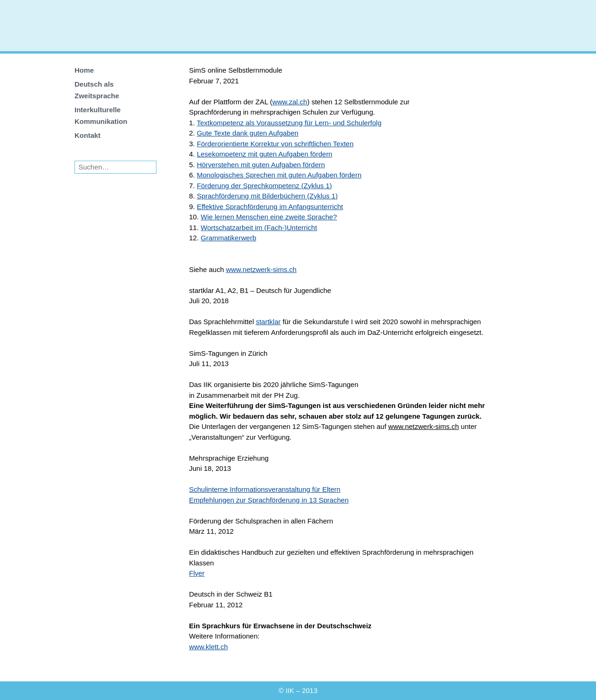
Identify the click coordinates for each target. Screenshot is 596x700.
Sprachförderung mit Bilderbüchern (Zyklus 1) (268, 196)
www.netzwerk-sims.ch (261, 269)
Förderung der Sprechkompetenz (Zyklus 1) (264, 186)
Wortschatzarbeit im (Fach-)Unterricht (259, 228)
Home (84, 70)
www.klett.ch (208, 647)
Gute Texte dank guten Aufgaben (248, 133)
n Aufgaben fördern (332, 175)
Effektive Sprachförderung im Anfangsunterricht (270, 207)
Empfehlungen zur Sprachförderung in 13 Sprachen (269, 500)
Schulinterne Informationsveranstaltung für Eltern (265, 489)
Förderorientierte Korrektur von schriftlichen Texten (275, 144)
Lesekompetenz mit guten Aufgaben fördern (265, 154)
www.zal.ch (290, 102)
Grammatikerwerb (228, 238)
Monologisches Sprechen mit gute (250, 175)
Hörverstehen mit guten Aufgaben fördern (261, 165)
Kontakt (88, 135)
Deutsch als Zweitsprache (97, 90)
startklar (268, 322)
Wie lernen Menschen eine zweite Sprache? (269, 217)
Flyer (197, 573)
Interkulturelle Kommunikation (101, 116)
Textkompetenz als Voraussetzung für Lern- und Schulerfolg (289, 123)
